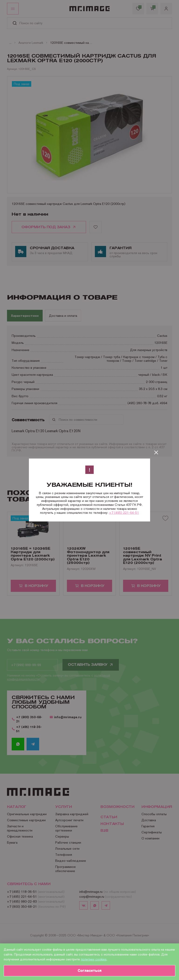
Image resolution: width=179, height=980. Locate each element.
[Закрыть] (156, 452)
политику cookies (94, 959)
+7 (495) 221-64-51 (124, 513)
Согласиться (89, 971)
